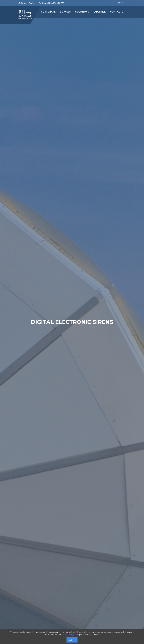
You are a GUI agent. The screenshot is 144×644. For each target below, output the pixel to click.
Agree (72, 640)
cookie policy (67, 635)
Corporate (48, 12)
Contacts (117, 12)
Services (65, 12)
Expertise (100, 12)
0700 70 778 (52, 3)
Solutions (82, 12)
